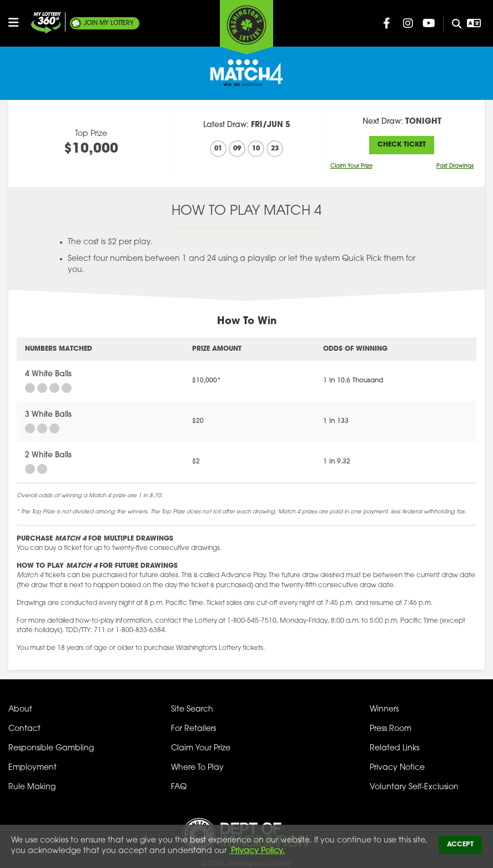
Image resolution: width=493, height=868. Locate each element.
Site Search (192, 710)
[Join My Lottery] (46, 23)
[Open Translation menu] (474, 23)
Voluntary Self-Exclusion (414, 787)
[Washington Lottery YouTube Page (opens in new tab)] (429, 23)
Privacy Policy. (257, 851)
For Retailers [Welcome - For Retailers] (193, 729)
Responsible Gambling (51, 748)
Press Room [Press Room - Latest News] (391, 729)
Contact (24, 729)
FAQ (179, 787)
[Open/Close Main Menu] (18, 23)
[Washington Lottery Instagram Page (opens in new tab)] (408, 23)
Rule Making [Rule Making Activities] (32, 787)
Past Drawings (455, 166)
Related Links (394, 748)
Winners (384, 710)
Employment (32, 768)
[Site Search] (452, 24)
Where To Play (197, 768)
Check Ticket (402, 145)
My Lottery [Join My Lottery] (109, 23)
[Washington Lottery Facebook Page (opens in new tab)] (387, 23)
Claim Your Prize (351, 166)
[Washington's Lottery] (247, 27)
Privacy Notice (397, 768)
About (20, 710)
